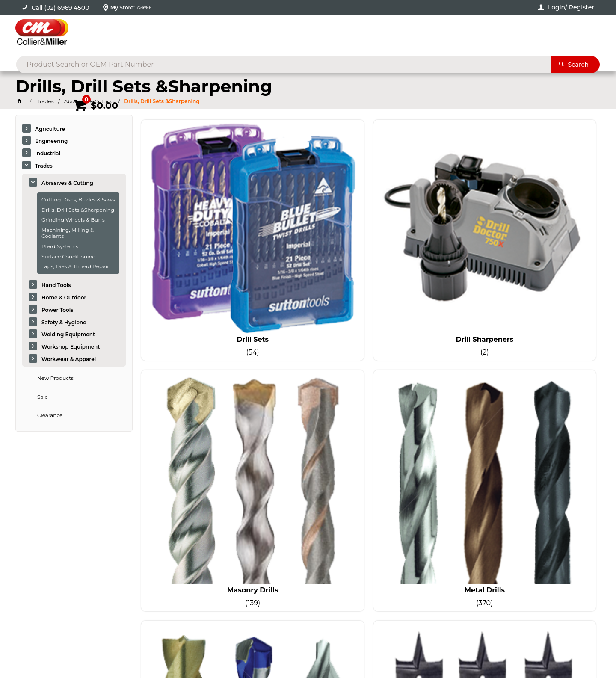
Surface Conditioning (69, 257)
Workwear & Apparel (69, 360)
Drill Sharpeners (311, 228)
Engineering (51, 142)
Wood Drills (311, 372)
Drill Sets (195, 228)
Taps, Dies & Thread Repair (75, 267)
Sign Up (535, 477)
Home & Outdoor (64, 298)
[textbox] (295, 34)
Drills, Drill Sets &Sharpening (78, 210)
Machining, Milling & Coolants (68, 233)
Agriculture (50, 129)
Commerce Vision (105, 648)
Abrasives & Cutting (67, 183)
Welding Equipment (68, 335)
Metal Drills (542, 228)
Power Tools (58, 310)
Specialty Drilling (195, 372)
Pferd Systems (60, 247)
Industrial (48, 154)
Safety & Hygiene (64, 323)
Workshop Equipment (71, 347)
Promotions (412, 63)
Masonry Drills (427, 228)
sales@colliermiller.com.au (488, 538)
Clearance (50, 416)
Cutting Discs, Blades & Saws (78, 200)
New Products (55, 378)
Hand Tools (56, 286)
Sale (43, 397)
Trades (44, 166)
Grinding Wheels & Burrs (73, 221)
